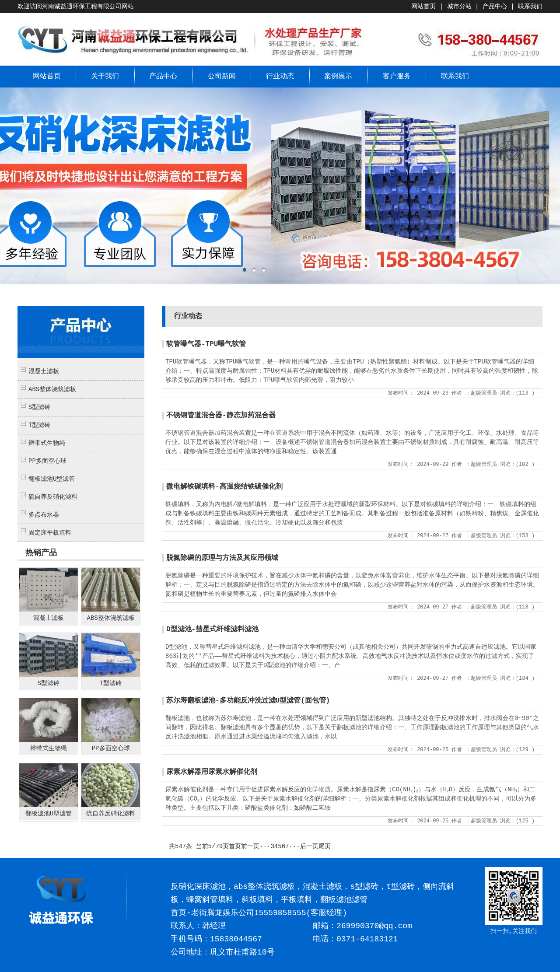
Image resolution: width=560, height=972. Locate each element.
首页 (235, 846)
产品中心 (495, 7)
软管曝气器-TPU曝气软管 (206, 344)
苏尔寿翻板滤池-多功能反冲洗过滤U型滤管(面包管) (248, 701)
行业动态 (280, 77)
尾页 (325, 846)
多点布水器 (44, 515)
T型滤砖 (39, 425)
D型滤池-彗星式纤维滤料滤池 (212, 629)
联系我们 (530, 7)
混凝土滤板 (44, 371)
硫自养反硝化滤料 (53, 497)
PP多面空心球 (47, 461)
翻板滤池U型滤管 (52, 479)
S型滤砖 (39, 407)
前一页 (250, 846)
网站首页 (423, 7)
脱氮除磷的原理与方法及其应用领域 (222, 558)
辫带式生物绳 (47, 443)
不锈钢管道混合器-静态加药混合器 (221, 416)
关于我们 (105, 77)
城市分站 (459, 7)
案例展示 (338, 77)
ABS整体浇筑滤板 (52, 389)
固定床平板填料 (50, 533)
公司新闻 (222, 77)
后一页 (309, 846)
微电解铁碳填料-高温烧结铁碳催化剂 (224, 487)
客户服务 (397, 77)
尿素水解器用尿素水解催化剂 (212, 772)
